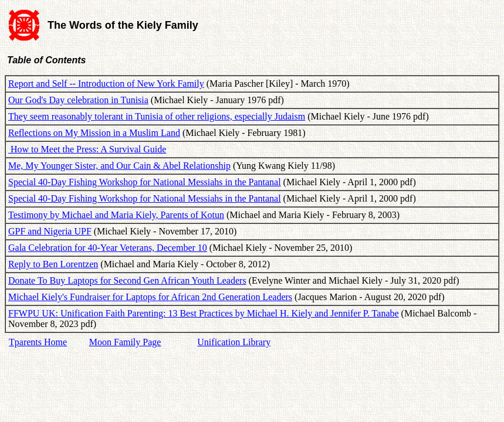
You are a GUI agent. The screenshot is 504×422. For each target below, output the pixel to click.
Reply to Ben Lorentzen (53, 264)
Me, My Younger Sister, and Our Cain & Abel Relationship (119, 166)
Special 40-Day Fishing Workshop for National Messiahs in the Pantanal (145, 182)
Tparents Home (38, 342)
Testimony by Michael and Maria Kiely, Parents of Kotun (116, 215)
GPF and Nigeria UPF (50, 231)
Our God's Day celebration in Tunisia (78, 100)
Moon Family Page (125, 342)
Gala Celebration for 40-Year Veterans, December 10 (108, 248)
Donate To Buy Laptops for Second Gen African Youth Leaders (127, 280)
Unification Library (234, 342)
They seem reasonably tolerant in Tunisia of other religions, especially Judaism (157, 116)
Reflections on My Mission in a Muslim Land (94, 133)
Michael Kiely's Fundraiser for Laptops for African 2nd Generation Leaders (150, 297)
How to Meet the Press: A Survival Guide (87, 149)
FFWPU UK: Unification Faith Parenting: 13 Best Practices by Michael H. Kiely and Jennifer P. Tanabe (204, 313)
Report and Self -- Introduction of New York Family (106, 84)
